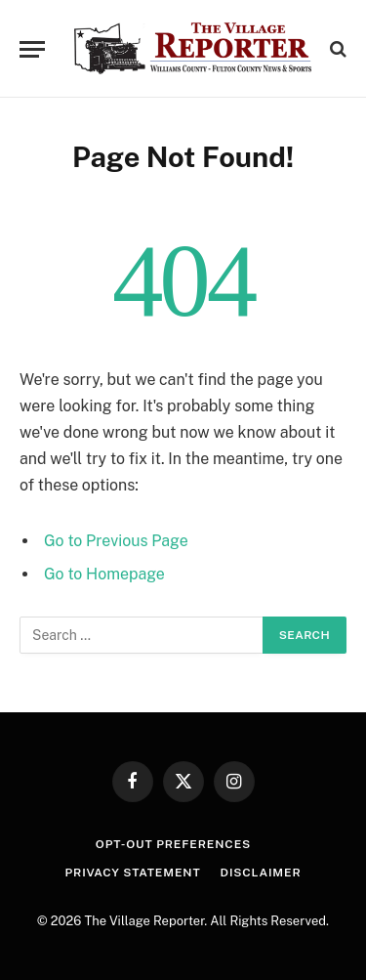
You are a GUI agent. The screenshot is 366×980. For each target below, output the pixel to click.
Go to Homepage (104, 574)
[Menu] (32, 49)
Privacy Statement (132, 873)
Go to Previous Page (116, 541)
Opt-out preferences (173, 844)
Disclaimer (261, 873)
